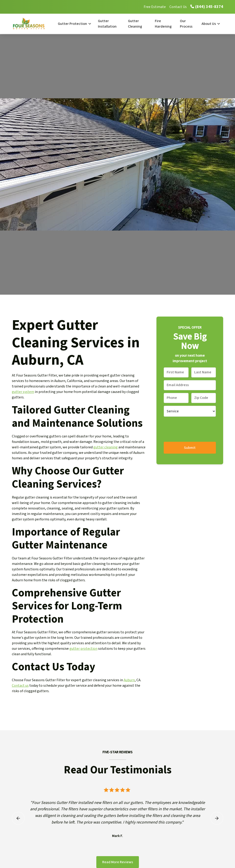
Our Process (186, 24)
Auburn (129, 680)
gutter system (23, 392)
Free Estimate (155, 7)
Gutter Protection (72, 24)
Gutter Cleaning (135, 24)
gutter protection (83, 649)
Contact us (20, 686)
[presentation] (198, 428)
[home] (33, 24)
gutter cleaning (106, 447)
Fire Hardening (163, 24)
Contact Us (178, 7)
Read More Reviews (118, 862)
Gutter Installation (107, 24)
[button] (74, 24)
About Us (209, 24)
